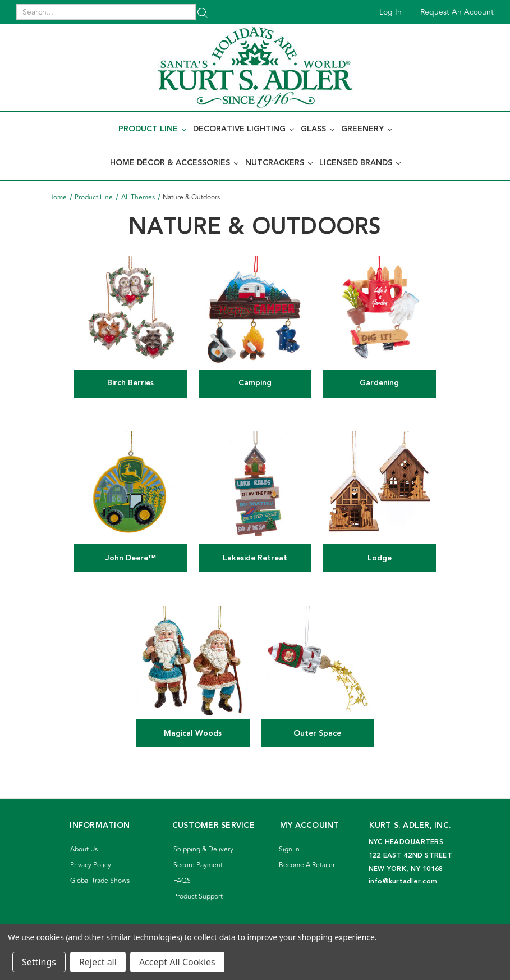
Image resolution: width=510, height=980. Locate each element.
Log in (390, 12)
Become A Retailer (307, 865)
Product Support (198, 897)
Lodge (380, 558)
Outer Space (317, 733)
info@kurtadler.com (403, 881)
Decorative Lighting (243, 129)
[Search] (203, 12)
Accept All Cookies (177, 962)
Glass (318, 129)
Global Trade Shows (100, 881)
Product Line (152, 129)
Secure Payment (198, 865)
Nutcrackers (279, 163)
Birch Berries (130, 383)
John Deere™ (131, 558)
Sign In (289, 849)
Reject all (98, 962)
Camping (255, 383)
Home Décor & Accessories (174, 163)
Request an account (457, 12)
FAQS (182, 881)
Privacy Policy (91, 865)
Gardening (379, 383)
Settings (39, 962)
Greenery (367, 129)
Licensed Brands (360, 163)
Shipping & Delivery (203, 849)
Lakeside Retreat (255, 558)
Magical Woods (193, 733)
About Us (84, 849)
